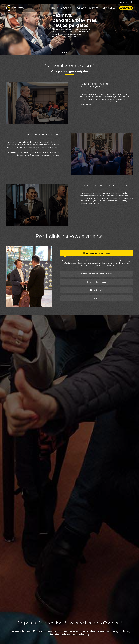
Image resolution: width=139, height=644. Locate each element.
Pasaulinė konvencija (96, 282)
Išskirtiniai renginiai (96, 290)
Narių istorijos (109, 8)
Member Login (126, 2)
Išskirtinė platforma (63, 8)
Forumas (96, 298)
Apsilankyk (126, 8)
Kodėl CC (81, 8)
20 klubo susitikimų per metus (96, 253)
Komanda (93, 8)
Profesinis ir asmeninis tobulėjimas (96, 274)
